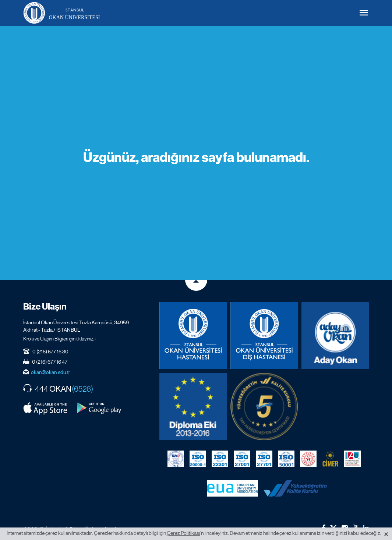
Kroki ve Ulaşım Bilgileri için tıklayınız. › (60, 339)
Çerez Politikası (183, 533)
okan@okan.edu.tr (51, 372)
